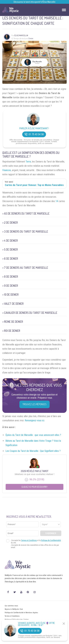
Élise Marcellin (21, 35)
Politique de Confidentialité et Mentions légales (21, 613)
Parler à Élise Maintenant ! (34, 128)
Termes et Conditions (12, 616)
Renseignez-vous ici (34, 420)
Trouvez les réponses (34, 404)
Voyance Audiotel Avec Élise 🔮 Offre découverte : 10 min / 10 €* (36, 624)
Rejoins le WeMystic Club (14, 609)
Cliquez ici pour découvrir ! (34, 487)
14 (57, 201)
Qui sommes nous (11, 606)
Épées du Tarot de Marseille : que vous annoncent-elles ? (33, 435)
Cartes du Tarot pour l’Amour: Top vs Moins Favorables (34, 185)
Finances (7, 170)
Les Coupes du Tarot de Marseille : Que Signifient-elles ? (33, 451)
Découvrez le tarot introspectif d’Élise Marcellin (34, 2)
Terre (28, 162)
